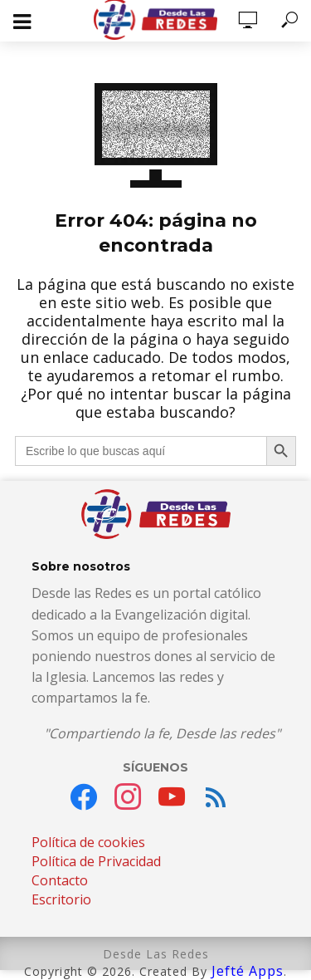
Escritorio (61, 899)
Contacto (60, 880)
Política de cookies (88, 842)
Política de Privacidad (96, 861)
